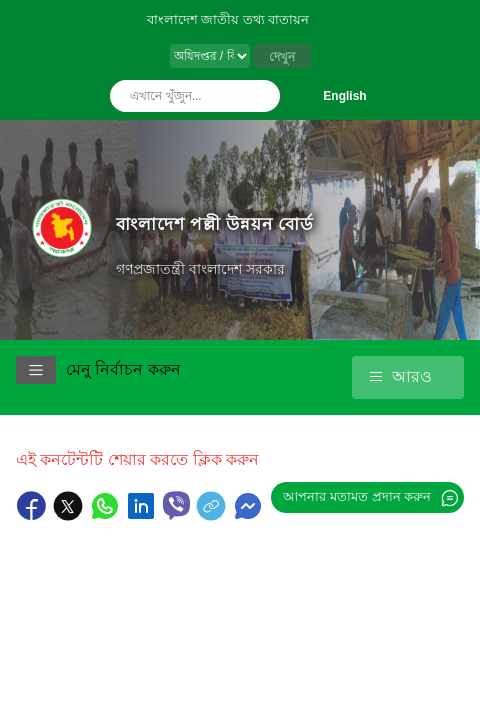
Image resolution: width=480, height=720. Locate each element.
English (344, 96)
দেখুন (282, 57)
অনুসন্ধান (260, 96)
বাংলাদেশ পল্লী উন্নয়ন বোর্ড (215, 224)
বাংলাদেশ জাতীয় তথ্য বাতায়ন (228, 19)
